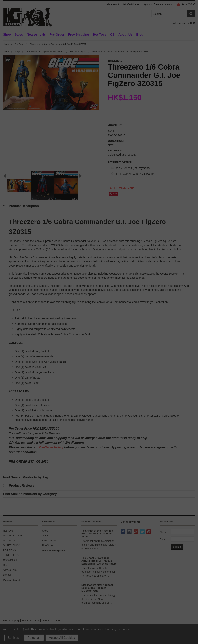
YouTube (136, 532)
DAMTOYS (9, 540)
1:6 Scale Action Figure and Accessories (45, 52)
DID (5, 565)
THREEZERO (11, 555)
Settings (13, 638)
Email (163, 539)
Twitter (143, 532)
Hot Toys (8, 531)
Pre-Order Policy (51, 447)
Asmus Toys (10, 570)
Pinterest (149, 532)
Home (6, 44)
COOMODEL (10, 560)
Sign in (147, 4)
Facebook (123, 532)
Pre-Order (57, 35)
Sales (19, 35)
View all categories (54, 551)
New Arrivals (36, 35)
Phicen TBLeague (13, 536)
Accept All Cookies (62, 638)
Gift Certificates (131, 4)
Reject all (34, 638)
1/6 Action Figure (78, 52)
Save (115, 194)
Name (163, 532)
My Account (113, 4)
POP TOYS (9, 550)
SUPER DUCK (11, 545)
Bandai (7, 575)
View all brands (12, 580)
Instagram (130, 532)
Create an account (163, 4)
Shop (7, 35)
